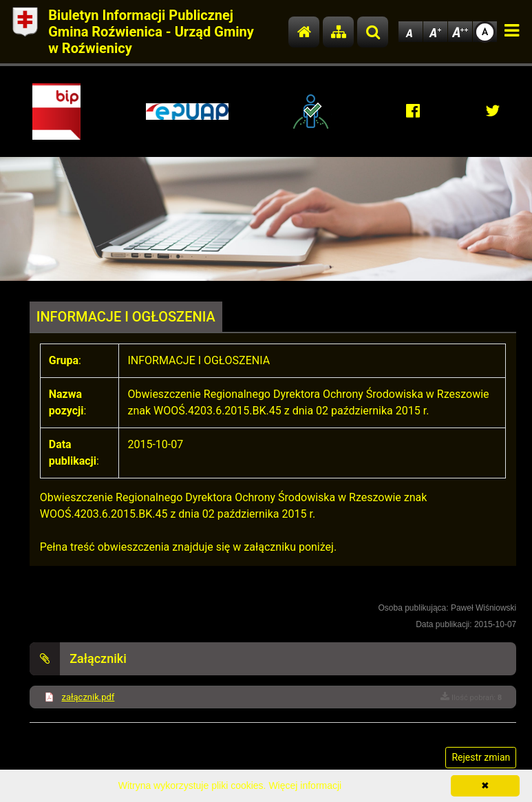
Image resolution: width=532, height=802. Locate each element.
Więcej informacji (305, 785)
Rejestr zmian (481, 757)
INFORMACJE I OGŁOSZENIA (126, 317)
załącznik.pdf (88, 697)
